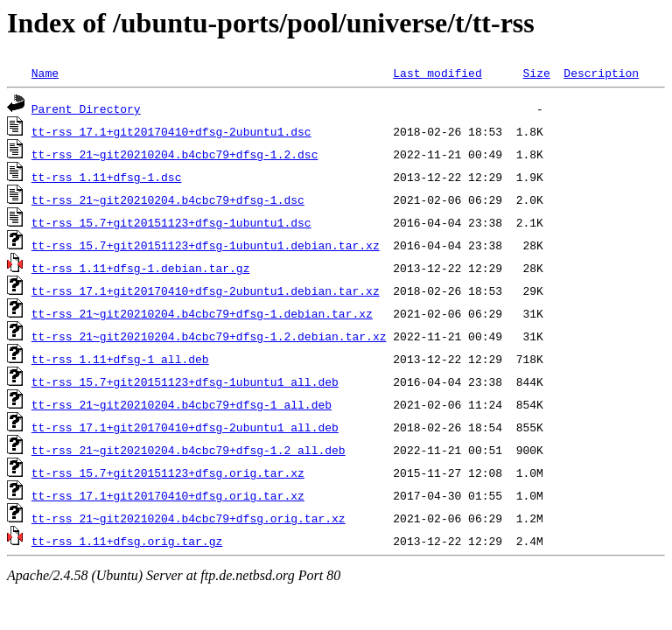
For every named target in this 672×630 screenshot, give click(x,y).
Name (45, 73)
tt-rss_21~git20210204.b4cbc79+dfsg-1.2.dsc (175, 154)
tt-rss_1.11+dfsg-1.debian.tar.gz (141, 268)
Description (601, 73)
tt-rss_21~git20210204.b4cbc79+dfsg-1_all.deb (182, 404)
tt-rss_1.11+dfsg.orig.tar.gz (127, 541)
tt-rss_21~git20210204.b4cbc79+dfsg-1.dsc (168, 199)
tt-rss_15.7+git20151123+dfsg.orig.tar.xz (168, 472)
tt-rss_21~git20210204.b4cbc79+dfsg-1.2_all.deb (189, 450)
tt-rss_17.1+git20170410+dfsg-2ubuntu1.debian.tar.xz (206, 290)
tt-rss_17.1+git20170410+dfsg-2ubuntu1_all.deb (185, 427)
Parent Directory (86, 108)
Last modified (437, 73)
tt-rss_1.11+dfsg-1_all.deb (120, 359)
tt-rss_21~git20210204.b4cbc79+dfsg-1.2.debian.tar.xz (209, 336)
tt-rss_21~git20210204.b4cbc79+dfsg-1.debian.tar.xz (202, 313)
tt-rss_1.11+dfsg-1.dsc (107, 177)
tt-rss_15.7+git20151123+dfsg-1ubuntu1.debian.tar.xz (206, 245)
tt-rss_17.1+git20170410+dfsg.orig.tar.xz (168, 495)
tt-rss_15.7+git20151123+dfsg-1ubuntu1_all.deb (185, 381)
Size (536, 73)
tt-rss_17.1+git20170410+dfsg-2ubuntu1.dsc (171, 131)
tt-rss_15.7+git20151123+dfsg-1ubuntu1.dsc (171, 222)
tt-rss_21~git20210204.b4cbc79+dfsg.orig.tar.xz (189, 518)
